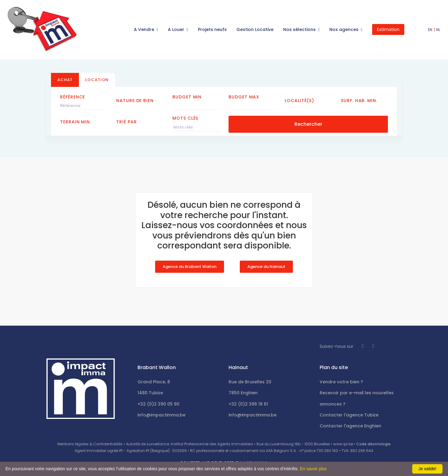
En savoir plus (313, 469)
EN (430, 30)
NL (438, 30)
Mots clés (185, 118)
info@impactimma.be (161, 415)
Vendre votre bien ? (341, 382)
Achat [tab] (65, 80)
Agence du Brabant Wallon (190, 267)
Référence (73, 97)
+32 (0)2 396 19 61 (248, 404)
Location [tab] (97, 80)
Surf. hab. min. (359, 101)
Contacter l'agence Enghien (350, 426)
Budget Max (244, 97)
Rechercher (308, 124)
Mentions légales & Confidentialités (90, 444)
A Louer (177, 29)
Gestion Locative (255, 29)
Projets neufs (212, 29)
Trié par (126, 122)
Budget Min (187, 97)
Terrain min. (76, 122)
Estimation (388, 29)
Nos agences (344, 29)
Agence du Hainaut (266, 267)
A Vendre (145, 29)
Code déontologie (373, 444)
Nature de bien (135, 101)
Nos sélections (300, 29)
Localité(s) (299, 101)
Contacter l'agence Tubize (349, 415)
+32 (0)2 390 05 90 (158, 404)
